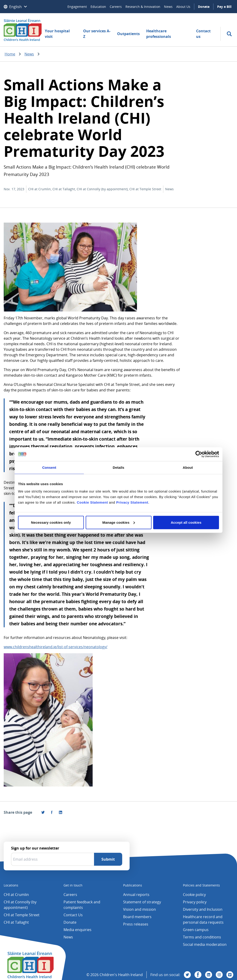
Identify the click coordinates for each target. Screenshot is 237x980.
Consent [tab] (49, 467)
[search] (229, 34)
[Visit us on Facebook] (52, 812)
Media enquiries (77, 930)
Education (98, 7)
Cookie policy (194, 895)
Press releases (136, 924)
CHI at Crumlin (16, 895)
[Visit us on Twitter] (187, 975)
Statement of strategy (142, 902)
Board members (137, 917)
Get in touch (73, 885)
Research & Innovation (143, 7)
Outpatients (128, 34)
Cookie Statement (92, 502)
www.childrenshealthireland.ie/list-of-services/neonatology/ (56, 647)
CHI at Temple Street (22, 915)
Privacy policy (195, 902)
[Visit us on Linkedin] (209, 975)
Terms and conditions (202, 937)
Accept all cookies (186, 522)
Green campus (196, 930)
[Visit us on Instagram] (219, 975)
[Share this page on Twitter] (43, 812)
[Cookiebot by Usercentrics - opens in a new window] (199, 454)
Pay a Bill (224, 7)
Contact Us (73, 915)
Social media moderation (205, 944)
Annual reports (136, 895)
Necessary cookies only (51, 522)
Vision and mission (140, 909)
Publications (133, 885)
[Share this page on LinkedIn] (61, 812)
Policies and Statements (201, 885)
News (168, 7)
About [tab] (188, 467)
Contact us (203, 34)
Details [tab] (118, 467)
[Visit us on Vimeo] (230, 975)
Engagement (77, 7)
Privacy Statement (132, 502)
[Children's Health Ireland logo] (23, 30)
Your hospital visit (57, 34)
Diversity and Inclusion (203, 909)
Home (10, 54)
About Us (183, 7)
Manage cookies (119, 522)
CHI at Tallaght (16, 922)
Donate (204, 7)
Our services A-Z (97, 34)
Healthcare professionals (159, 34)
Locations (11, 885)
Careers (116, 7)
